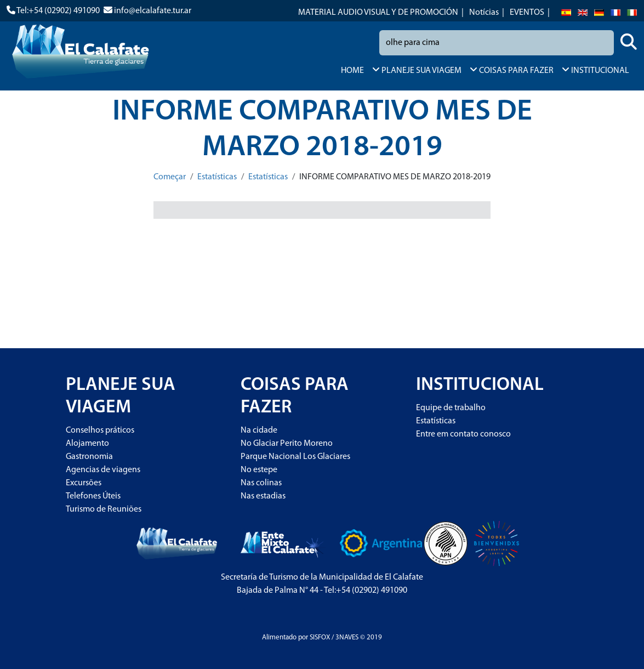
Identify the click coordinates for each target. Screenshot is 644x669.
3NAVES (347, 637)
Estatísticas (217, 177)
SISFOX (320, 637)
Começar (170, 177)
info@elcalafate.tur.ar (153, 11)
